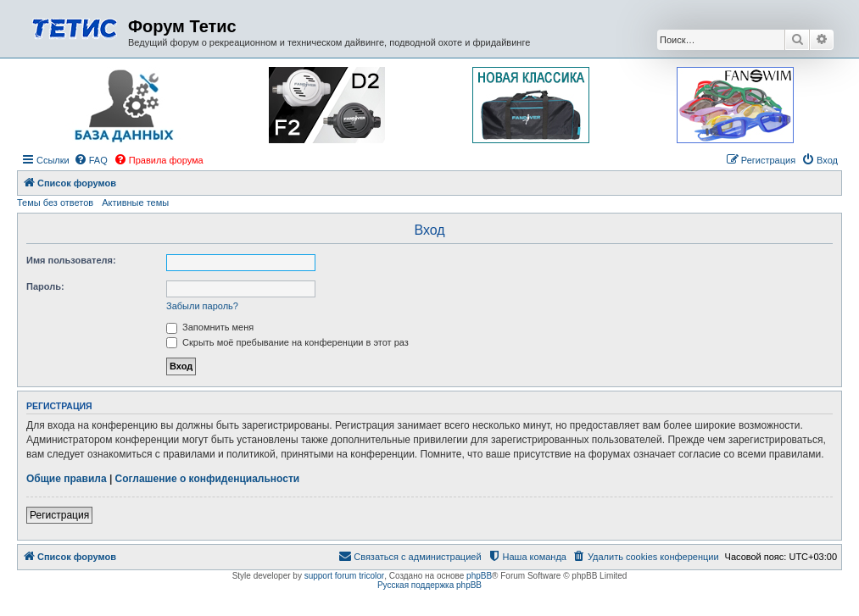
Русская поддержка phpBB (429, 585)
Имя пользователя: (71, 260)
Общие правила (67, 479)
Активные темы (135, 203)
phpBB (479, 576)
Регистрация (59, 515)
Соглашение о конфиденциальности (208, 479)
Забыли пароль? (202, 306)
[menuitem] (91, 160)
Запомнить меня (210, 327)
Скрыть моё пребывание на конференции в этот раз (287, 342)
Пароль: (45, 286)
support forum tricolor (344, 576)
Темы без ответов (55, 203)
